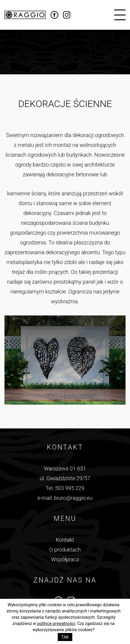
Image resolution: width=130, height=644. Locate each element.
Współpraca (65, 559)
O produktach (65, 550)
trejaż (18, 272)
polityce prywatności (56, 623)
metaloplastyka (24, 262)
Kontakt (65, 540)
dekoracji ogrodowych (98, 135)
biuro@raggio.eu (73, 498)
